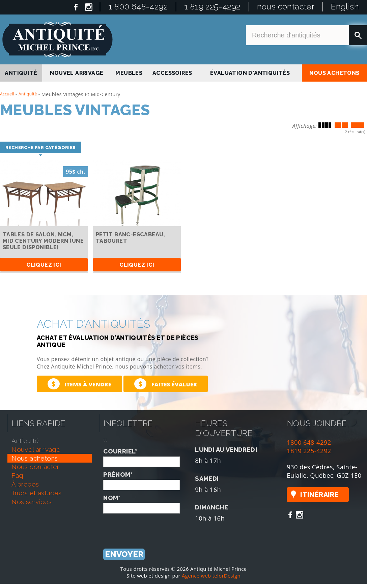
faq (17, 476)
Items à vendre (79, 384)
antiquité (21, 73)
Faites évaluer (166, 384)
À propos (25, 484)
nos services (32, 502)
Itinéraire (319, 495)
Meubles (129, 73)
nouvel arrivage (77, 73)
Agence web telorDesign (211, 576)
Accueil (7, 94)
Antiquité (28, 94)
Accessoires (172, 73)
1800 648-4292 (309, 442)
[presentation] (154, 527)
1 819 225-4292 (212, 7)
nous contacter (286, 7)
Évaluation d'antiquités (250, 73)
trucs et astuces (36, 493)
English (345, 7)
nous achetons (334, 73)
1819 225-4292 (309, 451)
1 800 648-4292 (138, 7)
